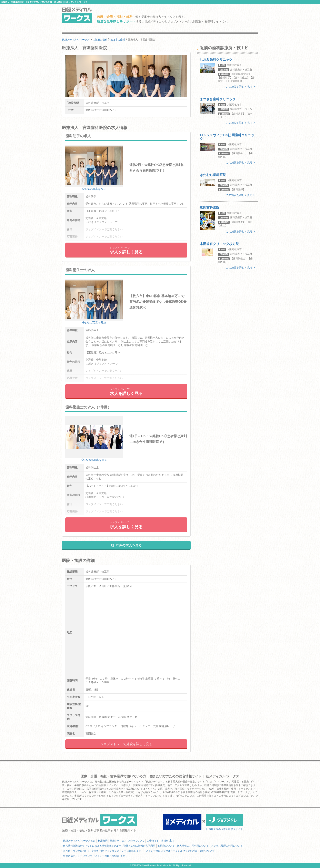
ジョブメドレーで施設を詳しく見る (126, 744)
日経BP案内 (168, 841)
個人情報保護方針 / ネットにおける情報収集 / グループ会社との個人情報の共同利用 (109, 846)
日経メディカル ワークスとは (79, 841)
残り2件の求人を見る (126, 545)
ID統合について (166, 846)
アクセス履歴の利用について (227, 846)
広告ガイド (153, 841)
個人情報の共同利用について (193, 846)
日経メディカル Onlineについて (127, 841)
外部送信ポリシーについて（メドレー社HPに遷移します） (95, 856)
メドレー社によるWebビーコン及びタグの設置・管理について (180, 851)
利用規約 (103, 841)
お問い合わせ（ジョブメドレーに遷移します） (118, 851)
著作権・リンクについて (77, 851)
